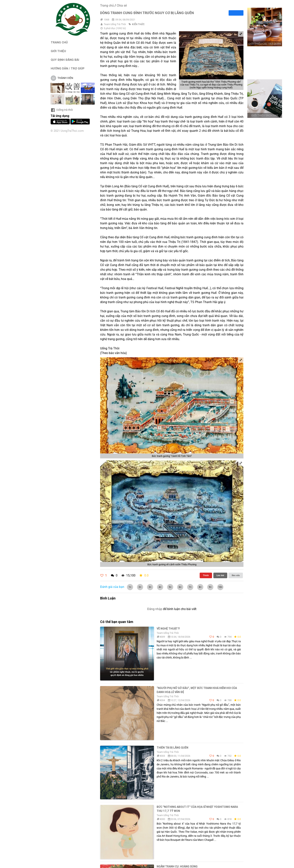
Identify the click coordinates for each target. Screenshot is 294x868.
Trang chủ (107, 5)
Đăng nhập (155, 609)
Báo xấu (236, 575)
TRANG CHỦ (59, 42)
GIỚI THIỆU (58, 51)
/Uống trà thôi (62, 110)
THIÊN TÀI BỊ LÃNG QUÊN (172, 748)
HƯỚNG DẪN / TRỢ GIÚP (68, 68)
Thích (206, 575)
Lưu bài (220, 575)
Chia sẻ (122, 5)
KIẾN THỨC (138, 24)
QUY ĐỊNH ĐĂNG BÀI (65, 60)
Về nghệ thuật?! (168, 629)
